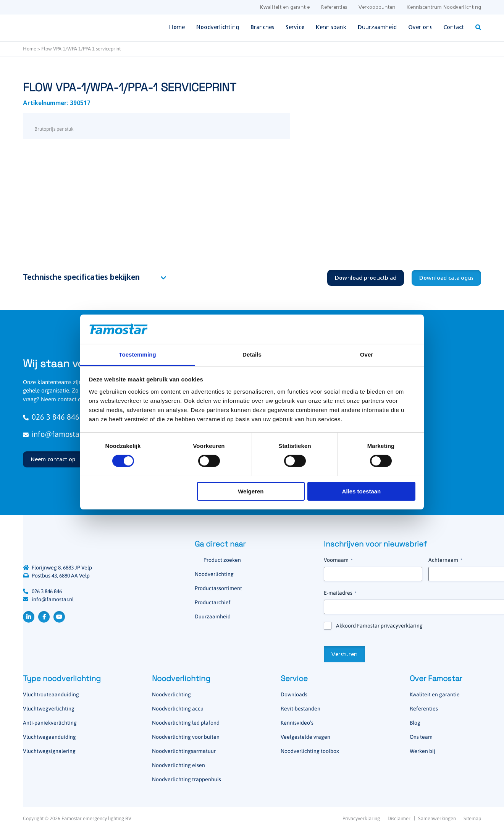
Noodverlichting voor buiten (186, 737)
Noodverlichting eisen (178, 765)
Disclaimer (399, 818)
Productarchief (213, 602)
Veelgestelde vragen (305, 737)
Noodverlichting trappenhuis (187, 779)
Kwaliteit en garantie (285, 7)
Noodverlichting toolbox (310, 751)
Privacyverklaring (361, 818)
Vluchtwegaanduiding (49, 737)
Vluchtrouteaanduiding (51, 694)
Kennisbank (331, 28)
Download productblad (366, 278)
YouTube (59, 617)
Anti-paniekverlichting (50, 723)
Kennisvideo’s (297, 723)
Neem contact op (53, 460)
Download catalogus (446, 278)
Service (295, 28)
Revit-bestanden (300, 709)
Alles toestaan (362, 491)
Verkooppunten (377, 7)
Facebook (44, 617)
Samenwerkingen (437, 818)
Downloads (294, 694)
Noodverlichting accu (178, 709)
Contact (454, 28)
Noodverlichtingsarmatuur (184, 751)
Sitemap (472, 818)
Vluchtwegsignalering (49, 751)
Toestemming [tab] (137, 354)
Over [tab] (367, 354)
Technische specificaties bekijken (81, 278)
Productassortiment (218, 588)
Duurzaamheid (377, 28)
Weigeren (251, 491)
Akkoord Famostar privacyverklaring (379, 626)
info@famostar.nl (53, 599)
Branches (262, 28)
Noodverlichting (218, 28)
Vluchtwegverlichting (49, 709)
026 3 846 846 (47, 591)
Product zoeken (222, 560)
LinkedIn (29, 617)
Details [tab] (252, 354)
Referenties (334, 7)
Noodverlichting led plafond (186, 723)
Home (177, 28)
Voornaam (338, 560)
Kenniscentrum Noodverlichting (444, 7)
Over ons (420, 28)
